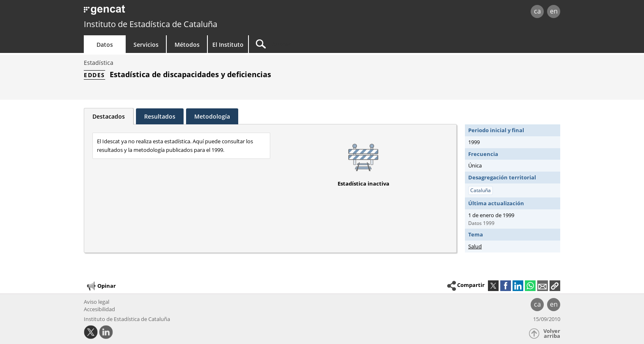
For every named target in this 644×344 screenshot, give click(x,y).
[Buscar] (319, 44)
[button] (555, 286)
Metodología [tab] (212, 116)
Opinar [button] (101, 286)
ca (537, 11)
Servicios (146, 45)
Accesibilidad (99, 309)
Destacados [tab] (109, 116)
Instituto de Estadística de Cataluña (151, 24)
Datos (105, 45)
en (554, 11)
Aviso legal (97, 302)
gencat (179, 12)
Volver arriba (552, 334)
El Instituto (228, 45)
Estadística (99, 63)
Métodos (187, 45)
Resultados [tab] (160, 116)
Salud (475, 246)
